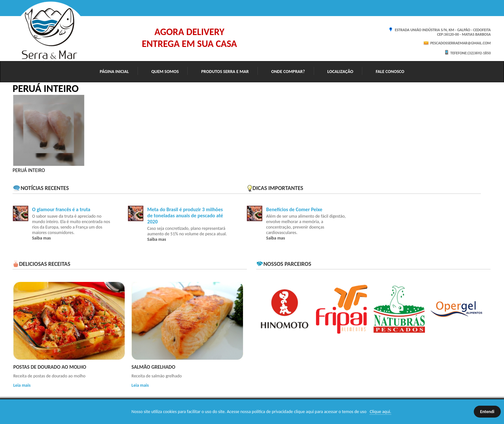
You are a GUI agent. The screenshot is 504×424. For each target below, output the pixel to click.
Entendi (487, 412)
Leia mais (22, 385)
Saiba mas (41, 238)
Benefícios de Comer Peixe (294, 209)
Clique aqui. (380, 412)
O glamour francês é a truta (61, 209)
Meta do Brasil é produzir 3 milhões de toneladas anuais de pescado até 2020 (185, 216)
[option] (49, 130)
